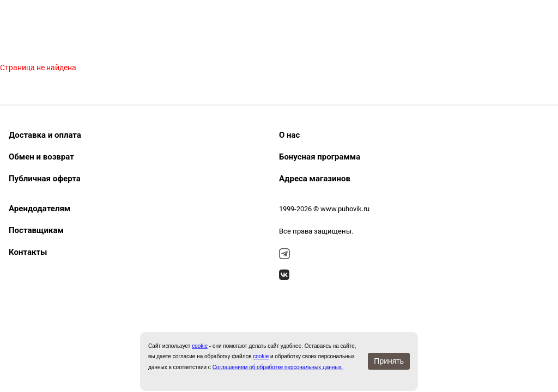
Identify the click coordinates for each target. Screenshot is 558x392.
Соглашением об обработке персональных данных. (278, 367)
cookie (261, 356)
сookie (200, 346)
